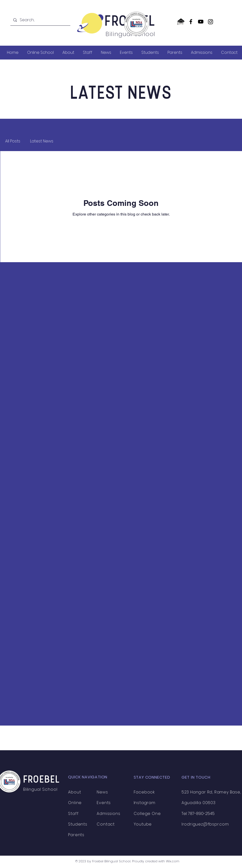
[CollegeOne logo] (181, 22)
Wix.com (173, 861)
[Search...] (40, 20)
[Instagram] (211, 22)
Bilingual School (41, 789)
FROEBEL (42, 780)
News (102, 792)
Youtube (143, 824)
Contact (106, 824)
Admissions (108, 814)
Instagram (145, 803)
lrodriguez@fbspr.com (205, 824)
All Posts (13, 141)
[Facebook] (191, 22)
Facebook (144, 792)
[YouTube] (201, 22)
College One (147, 814)
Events (104, 803)
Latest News (42, 141)
